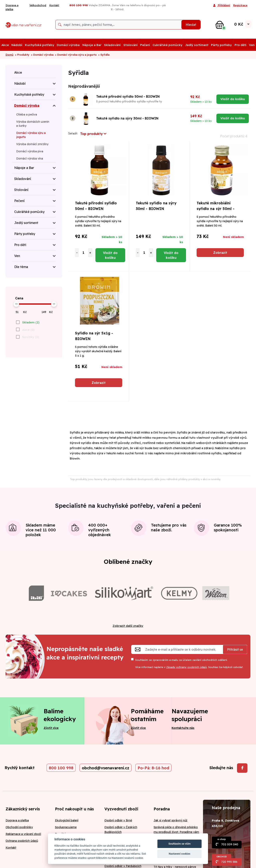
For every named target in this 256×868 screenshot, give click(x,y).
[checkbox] (27, 322)
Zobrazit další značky (128, 626)
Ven (252, 45)
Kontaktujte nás (183, 728)
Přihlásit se (235, 649)
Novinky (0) (31, 337)
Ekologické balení (67, 820)
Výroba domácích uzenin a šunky (33, 124)
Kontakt (54, 5)
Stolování (130, 45)
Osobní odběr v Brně (118, 820)
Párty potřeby (221, 45)
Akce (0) (28, 330)
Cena (19, 298)
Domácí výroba (68, 45)
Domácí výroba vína (30, 159)
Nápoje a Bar (92, 45)
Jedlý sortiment (197, 45)
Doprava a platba (12, 7)
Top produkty (93, 134)
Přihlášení (222, 6)
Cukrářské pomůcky (167, 45)
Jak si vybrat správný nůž (170, 820)
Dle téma (21, 267)
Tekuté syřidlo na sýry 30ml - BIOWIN (127, 118)
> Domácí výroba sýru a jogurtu (76, 55)
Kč (25, 312)
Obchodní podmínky (19, 827)
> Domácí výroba (42, 55)
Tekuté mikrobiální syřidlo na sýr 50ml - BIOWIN (215, 209)
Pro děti (240, 45)
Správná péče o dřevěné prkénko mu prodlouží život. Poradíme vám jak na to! (176, 832)
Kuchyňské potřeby (40, 45)
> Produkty (22, 55)
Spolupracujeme (66, 827)
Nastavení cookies (180, 854)
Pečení (145, 45)
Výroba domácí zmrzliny (32, 144)
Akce (5, 45)
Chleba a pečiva (27, 114)
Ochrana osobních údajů (22, 841)
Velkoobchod (38, 5)
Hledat (191, 25)
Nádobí (17, 45)
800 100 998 (61, 768)
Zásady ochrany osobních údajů (186, 667)
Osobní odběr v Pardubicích (123, 866)
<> (16, 304)
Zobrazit (220, 253)
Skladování (112, 45)
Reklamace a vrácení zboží (23, 834)
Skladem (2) (31, 322)
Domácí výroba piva (30, 151)
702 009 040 (230, 844)
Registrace (240, 5)
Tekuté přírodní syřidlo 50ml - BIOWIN (128, 96)
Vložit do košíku (233, 99)
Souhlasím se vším (179, 844)
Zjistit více (51, 728)
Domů (9, 55)
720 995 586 (229, 862)
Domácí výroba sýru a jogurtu (31, 135)
